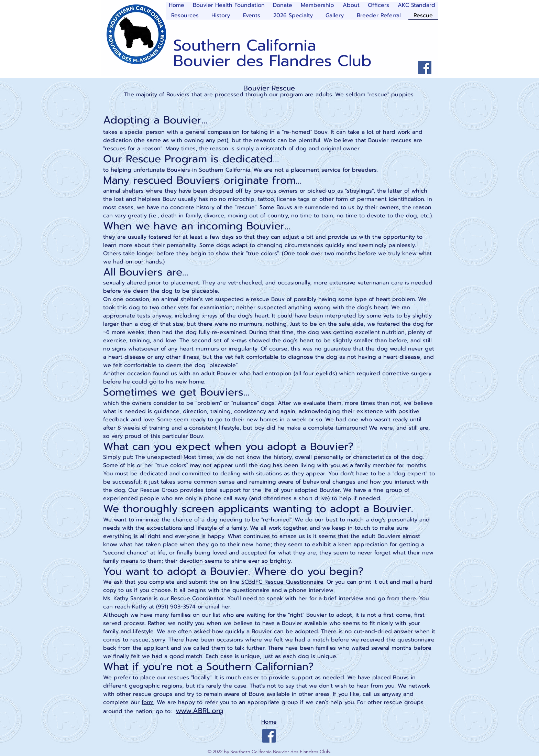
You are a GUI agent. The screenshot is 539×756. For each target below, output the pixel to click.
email (212, 607)
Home (269, 722)
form (148, 702)
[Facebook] (425, 68)
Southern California (245, 45)
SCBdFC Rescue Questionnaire (282, 582)
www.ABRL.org (199, 711)
